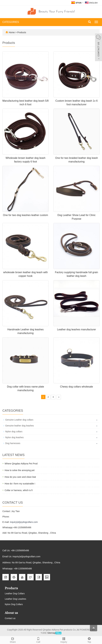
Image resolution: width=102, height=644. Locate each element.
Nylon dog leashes (14, 437)
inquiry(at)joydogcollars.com (24, 522)
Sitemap (51, 633)
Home (12, 32)
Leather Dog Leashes (15, 599)
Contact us (10, 618)
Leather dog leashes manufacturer (76, 329)
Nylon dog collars (14, 432)
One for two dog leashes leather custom (26, 215)
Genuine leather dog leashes (20, 426)
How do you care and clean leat (20, 477)
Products (22, 32)
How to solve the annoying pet (20, 470)
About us (11, 613)
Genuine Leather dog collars (19, 420)
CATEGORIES (11, 22)
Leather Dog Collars (15, 593)
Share (13, 640)
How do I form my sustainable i (20, 484)
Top (89, 640)
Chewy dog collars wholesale (76, 387)
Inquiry (64, 640)
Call (38, 640)
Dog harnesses (13, 443)
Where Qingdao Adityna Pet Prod (21, 464)
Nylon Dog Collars (14, 604)
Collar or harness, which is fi (19, 490)
